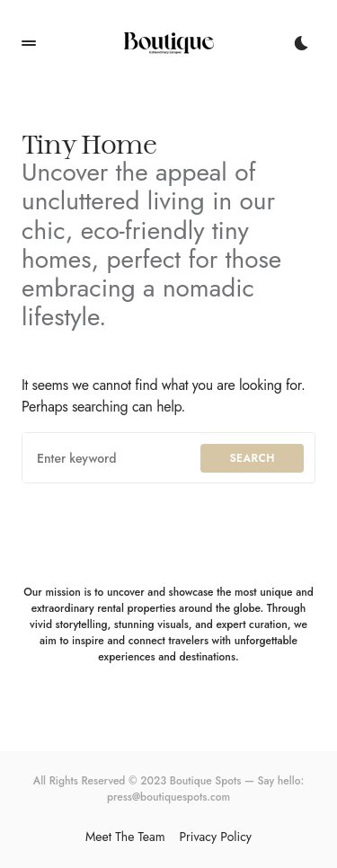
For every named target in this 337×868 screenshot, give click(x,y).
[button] (29, 43)
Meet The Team (125, 837)
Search (252, 458)
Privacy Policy (216, 837)
